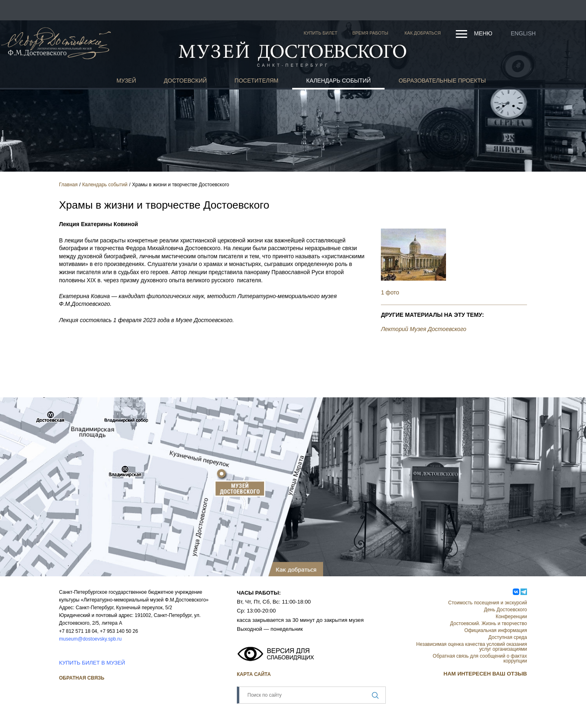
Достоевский (185, 81)
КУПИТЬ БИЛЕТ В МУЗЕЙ (92, 663)
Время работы (370, 33)
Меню (483, 33)
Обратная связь (82, 678)
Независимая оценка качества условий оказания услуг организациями (472, 647)
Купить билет (320, 33)
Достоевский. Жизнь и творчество (489, 623)
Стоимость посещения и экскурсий (488, 603)
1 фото (390, 292)
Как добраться (423, 33)
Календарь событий (339, 81)
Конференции (511, 617)
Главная (68, 185)
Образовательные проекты (442, 81)
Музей (126, 81)
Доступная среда (508, 637)
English (523, 33)
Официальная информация (496, 630)
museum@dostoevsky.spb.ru (90, 639)
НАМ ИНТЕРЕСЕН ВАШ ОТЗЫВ (485, 674)
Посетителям (256, 81)
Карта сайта (254, 674)
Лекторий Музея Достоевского (424, 329)
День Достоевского (505, 610)
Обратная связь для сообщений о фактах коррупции (480, 658)
